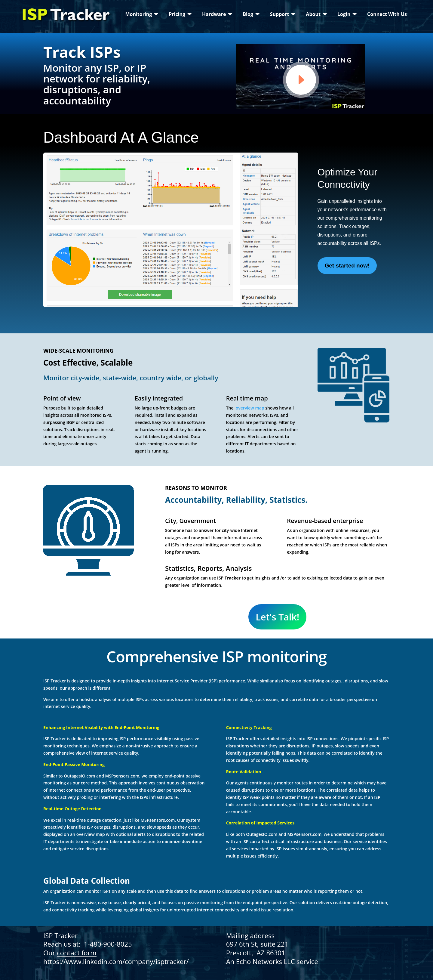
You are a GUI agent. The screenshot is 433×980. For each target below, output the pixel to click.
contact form (77, 953)
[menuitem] (142, 14)
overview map (249, 408)
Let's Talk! (277, 617)
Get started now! (347, 266)
